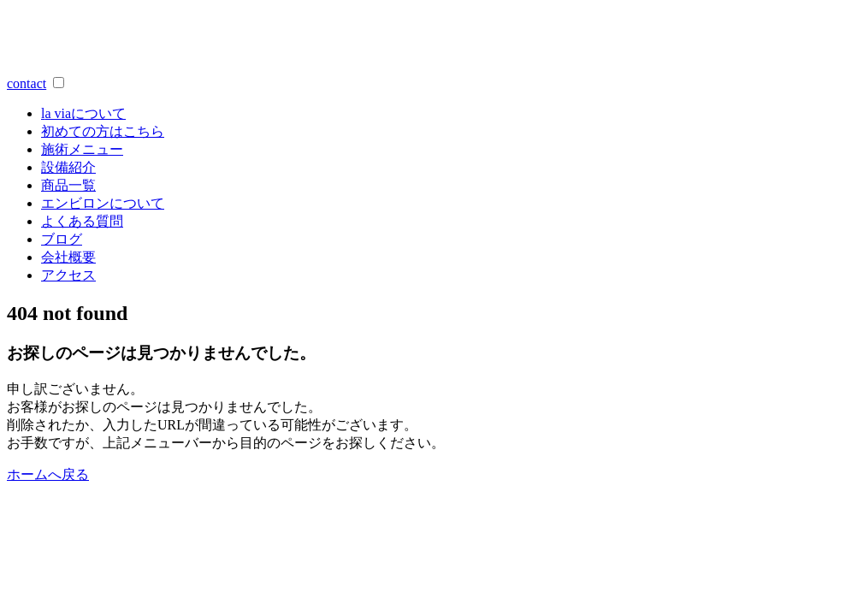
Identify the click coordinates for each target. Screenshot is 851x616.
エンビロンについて (103, 203)
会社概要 (68, 257)
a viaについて (83, 113)
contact (27, 83)
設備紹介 (68, 167)
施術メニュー (82, 149)
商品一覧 (68, 185)
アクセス (68, 275)
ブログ (62, 239)
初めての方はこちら (103, 131)
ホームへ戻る (48, 474)
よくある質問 (82, 221)
